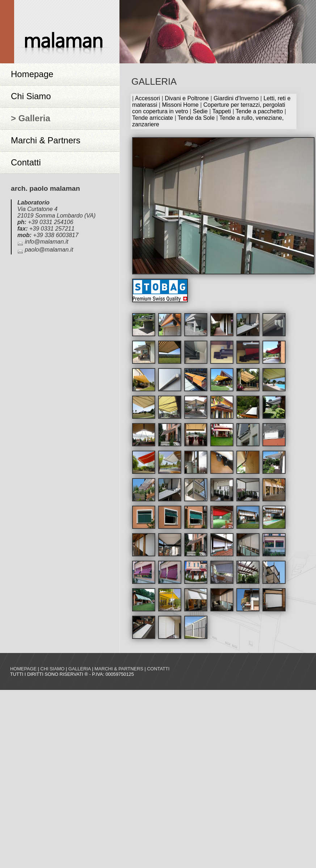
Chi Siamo (31, 96)
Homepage (32, 74)
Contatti (26, 162)
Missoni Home (180, 105)
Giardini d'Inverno (236, 98)
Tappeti (222, 111)
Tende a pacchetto (259, 111)
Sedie (200, 111)
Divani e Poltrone (187, 98)
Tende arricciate (153, 118)
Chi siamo (52, 669)
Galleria (80, 669)
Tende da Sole (196, 118)
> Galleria (31, 118)
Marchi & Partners (46, 140)
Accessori (148, 98)
